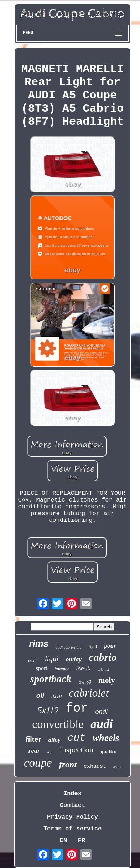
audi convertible (68, 647)
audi (102, 724)
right (93, 646)
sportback (51, 679)
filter (33, 739)
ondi (102, 712)
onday (74, 659)
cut (76, 738)
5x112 (48, 710)
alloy (54, 740)
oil (40, 695)
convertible (58, 724)
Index (72, 794)
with (33, 661)
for (77, 708)
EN (63, 840)
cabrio (103, 657)
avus (117, 767)
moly (107, 680)
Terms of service (72, 829)
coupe (38, 763)
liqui (52, 659)
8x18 (56, 696)
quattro (108, 752)
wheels (106, 738)
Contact (72, 805)
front (68, 765)
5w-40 (83, 668)
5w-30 (85, 682)
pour (110, 646)
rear (34, 751)
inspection (77, 750)
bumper (62, 668)
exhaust (95, 767)
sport (42, 668)
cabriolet (89, 693)
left (50, 752)
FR (82, 840)
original (103, 669)
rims (39, 644)
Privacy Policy (72, 817)
